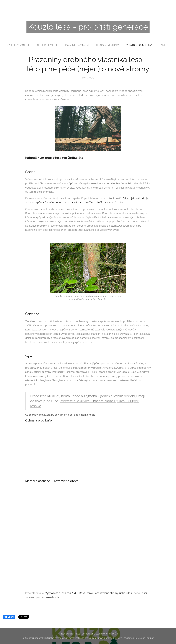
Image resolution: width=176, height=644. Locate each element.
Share (9, 617)
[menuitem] (34, 45)
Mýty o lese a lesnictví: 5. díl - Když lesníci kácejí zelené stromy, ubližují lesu (89, 593)
